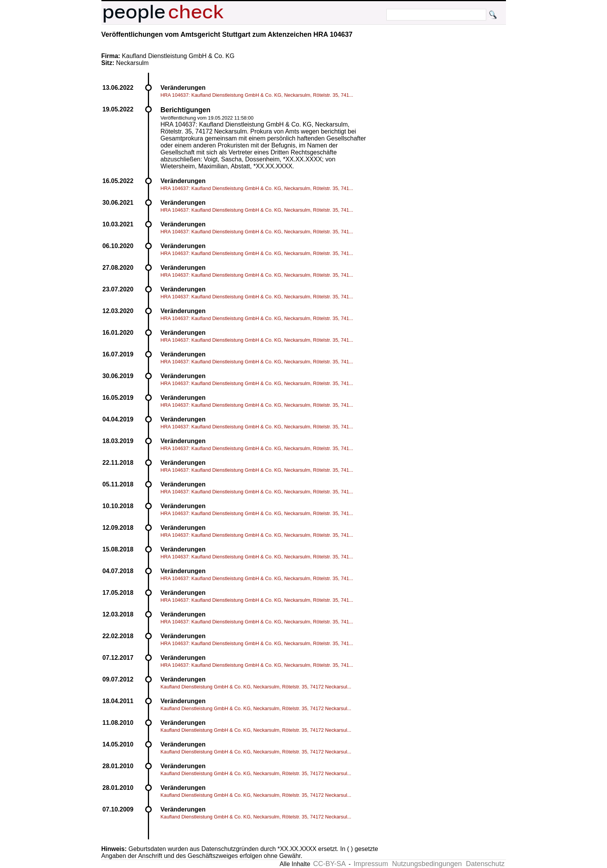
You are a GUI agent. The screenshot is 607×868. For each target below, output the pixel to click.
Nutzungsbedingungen (427, 864)
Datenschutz (485, 864)
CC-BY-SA (329, 864)
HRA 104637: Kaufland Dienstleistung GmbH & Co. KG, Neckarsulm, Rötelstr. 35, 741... (257, 95)
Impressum (371, 864)
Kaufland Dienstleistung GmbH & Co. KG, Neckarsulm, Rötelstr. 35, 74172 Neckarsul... (256, 687)
